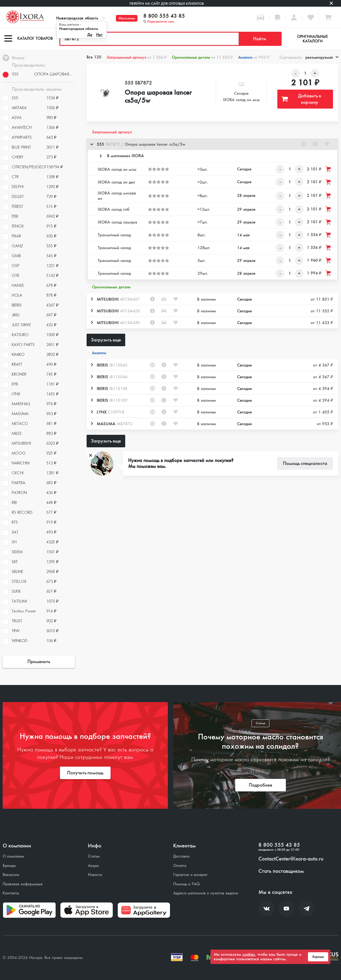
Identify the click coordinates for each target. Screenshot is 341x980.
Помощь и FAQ (186, 884)
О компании (13, 856)
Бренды (9, 866)
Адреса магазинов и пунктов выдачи (206, 893)
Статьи (94, 856)
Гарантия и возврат (190, 875)
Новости (95, 875)
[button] (212, 144)
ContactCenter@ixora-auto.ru (291, 859)
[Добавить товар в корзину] (328, 169)
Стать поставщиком (281, 871)
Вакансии (11, 875)
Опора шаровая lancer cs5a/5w (158, 97)
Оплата (180, 866)
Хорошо (318, 957)
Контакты (11, 893)
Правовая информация (23, 884)
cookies (249, 954)
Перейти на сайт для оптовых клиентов (167, 4)
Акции (93, 866)
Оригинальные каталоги (312, 39)
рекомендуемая (322, 57)
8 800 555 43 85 (164, 16)
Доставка (181, 856)
